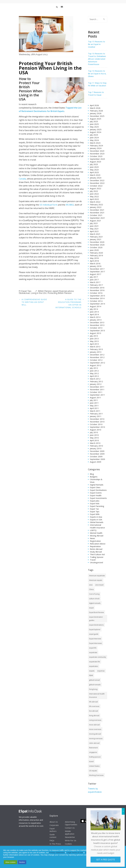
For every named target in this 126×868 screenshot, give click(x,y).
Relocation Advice (98, 544)
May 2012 (94, 373)
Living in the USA (39, 293)
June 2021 (94, 226)
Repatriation (95, 546)
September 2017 (97, 272)
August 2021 (96, 221)
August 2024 (96, 132)
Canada (22, 179)
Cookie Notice (112, 853)
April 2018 (94, 261)
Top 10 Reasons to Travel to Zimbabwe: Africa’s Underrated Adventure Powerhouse (97, 59)
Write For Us (71, 840)
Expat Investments (98, 498)
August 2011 (96, 397)
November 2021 (97, 213)
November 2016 (97, 290)
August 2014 (96, 306)
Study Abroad (96, 552)
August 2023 (96, 162)
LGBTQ (93, 530)
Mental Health (96, 533)
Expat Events (96, 493)
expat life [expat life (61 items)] (93, 648)
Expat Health (96, 495)
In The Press (55, 844)
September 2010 (97, 427)
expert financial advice (63, 291)
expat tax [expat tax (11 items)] (101, 671)
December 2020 (97, 242)
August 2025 (96, 119)
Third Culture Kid (97, 554)
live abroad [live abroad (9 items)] (94, 711)
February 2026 (96, 111)
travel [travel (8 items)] (91, 761)
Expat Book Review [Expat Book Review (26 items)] (96, 612)
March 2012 (95, 379)
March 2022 (95, 202)
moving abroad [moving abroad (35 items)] (95, 734)
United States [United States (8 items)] (94, 766)
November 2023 (97, 154)
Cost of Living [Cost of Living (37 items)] (94, 594)
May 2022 (94, 196)
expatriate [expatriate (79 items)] (93, 652)
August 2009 (96, 462)
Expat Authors (53, 830)
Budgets (94, 477)
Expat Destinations (98, 490)
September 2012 (97, 363)
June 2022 (94, 194)
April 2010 (94, 440)
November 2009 (97, 454)
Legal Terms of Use (75, 853)
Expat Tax (94, 509)
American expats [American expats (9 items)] (96, 580)
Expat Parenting (97, 506)
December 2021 (97, 210)
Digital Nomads (97, 485)
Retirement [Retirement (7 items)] (93, 748)
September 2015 (97, 296)
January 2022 (96, 207)
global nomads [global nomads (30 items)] (95, 685)
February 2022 (96, 204)
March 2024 (95, 143)
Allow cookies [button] (10, 862)
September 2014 (97, 304)
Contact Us (70, 828)
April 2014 (94, 314)
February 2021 (96, 237)
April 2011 (94, 408)
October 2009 (96, 456)
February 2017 (96, 285)
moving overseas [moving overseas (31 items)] (96, 738)
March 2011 (95, 411)
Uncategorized (96, 562)
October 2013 (96, 328)
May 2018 (94, 258)
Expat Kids (95, 503)
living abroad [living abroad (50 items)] (94, 715)
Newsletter (70, 837)
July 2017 (94, 277)
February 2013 (96, 349)
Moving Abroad (97, 536)
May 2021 (94, 229)
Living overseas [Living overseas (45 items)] (95, 720)
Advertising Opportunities (71, 823)
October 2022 (96, 186)
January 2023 (96, 178)
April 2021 (94, 231)
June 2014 (94, 312)
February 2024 (96, 146)
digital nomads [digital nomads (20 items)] (95, 603)
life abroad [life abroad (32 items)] (93, 702)
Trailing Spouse (97, 557)
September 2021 (97, 218)
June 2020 (94, 250)
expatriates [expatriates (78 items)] (94, 666)
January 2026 (96, 113)
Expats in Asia (96, 517)
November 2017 (97, 269)
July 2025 (94, 121)
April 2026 (94, 105)
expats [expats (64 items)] (92, 671)
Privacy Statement (57, 853)
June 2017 (94, 280)
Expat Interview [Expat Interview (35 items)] (95, 639)
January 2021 (96, 239)
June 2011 (94, 403)
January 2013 (96, 352)
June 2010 (94, 435)
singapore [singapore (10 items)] (93, 752)
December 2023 (97, 151)
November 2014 (97, 298)
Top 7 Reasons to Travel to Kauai (96, 94)
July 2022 (94, 191)
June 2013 (94, 339)
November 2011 (97, 389)
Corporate (54, 825)
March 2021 (95, 234)
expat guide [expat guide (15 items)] (94, 634)
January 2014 (96, 320)
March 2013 (95, 347)
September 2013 (97, 330)
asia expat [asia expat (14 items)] (99, 585)
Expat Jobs (95, 501)
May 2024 (94, 140)
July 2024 (94, 135)
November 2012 (97, 357)
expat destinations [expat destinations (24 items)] (96, 625)
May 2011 (94, 406)
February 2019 (96, 255)
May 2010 (94, 438)
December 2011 (97, 387)
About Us (54, 822)
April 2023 (94, 172)
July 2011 (94, 400)
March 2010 (95, 443)
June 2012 (94, 371)
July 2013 (94, 336)
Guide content (53, 836)
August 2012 (96, 365)
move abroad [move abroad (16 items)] (94, 725)
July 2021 (94, 223)
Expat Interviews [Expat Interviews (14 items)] (96, 643)
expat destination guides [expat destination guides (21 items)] (96, 619)
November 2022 (97, 183)
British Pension (45, 291)
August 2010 (96, 430)
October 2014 (96, 301)
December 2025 (97, 116)
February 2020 (96, 253)
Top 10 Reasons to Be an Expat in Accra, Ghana (97, 74)
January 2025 (96, 129)
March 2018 (95, 263)
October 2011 (96, 392)
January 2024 (96, 148)
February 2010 (96, 446)
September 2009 (97, 459)
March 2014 (95, 317)
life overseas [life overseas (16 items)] (94, 706)
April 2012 (94, 376)
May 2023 (94, 170)
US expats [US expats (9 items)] (93, 771)
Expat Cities (95, 487)
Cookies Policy (68, 845)
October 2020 (96, 247)
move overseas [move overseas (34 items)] (95, 729)
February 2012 (96, 381)
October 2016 (96, 293)
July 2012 (94, 368)
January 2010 (96, 448)
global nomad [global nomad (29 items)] (94, 680)
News (92, 538)
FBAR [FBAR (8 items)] (91, 675)
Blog (92, 474)
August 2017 (96, 274)
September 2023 (97, 159)
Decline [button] (22, 862)
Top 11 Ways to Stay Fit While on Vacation (97, 84)
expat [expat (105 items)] (91, 608)
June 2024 (94, 137)
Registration (95, 541)
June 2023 (94, 167)
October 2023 (96, 156)
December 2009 (97, 451)
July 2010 (94, 432)
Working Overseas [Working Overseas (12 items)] (96, 775)
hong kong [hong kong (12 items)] (93, 689)
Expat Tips (26, 291)
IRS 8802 (70, 205)
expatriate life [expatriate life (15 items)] (95, 662)
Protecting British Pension (60, 293)
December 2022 (97, 180)
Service (88, 853)
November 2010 (97, 422)
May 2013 (94, 341)
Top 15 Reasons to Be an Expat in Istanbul (96, 44)
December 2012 (97, 355)
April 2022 (94, 199)
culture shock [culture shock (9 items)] (94, 599)
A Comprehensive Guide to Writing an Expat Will (34, 302)
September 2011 (97, 395)
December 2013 (97, 322)
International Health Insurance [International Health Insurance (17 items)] (97, 695)
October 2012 (96, 360)
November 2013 (97, 325)
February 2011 (96, 414)
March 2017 (95, 282)
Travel (93, 560)
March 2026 (95, 108)
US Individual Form (48, 205)
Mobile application (70, 832)
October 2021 (96, 215)
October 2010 (96, 424)
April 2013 (94, 344)
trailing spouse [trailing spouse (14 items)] (95, 757)
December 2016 (97, 288)
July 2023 (94, 164)
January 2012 (96, 384)
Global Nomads (97, 522)
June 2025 (94, 124)
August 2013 (96, 333)
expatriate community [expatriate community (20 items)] (98, 657)
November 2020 (97, 245)
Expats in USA (96, 520)
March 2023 (95, 175)
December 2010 (97, 419)
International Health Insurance (97, 526)
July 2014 (94, 309)
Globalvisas (24, 293)
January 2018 (96, 266)
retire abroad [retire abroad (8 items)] (94, 743)
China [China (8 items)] (91, 589)
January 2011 (96, 416)
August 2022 (96, 188)
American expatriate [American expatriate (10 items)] (97, 576)
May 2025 (94, 127)
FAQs (52, 840)
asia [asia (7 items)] (91, 585)
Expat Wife (95, 514)
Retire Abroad (96, 549)
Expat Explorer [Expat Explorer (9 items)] (95, 629)
